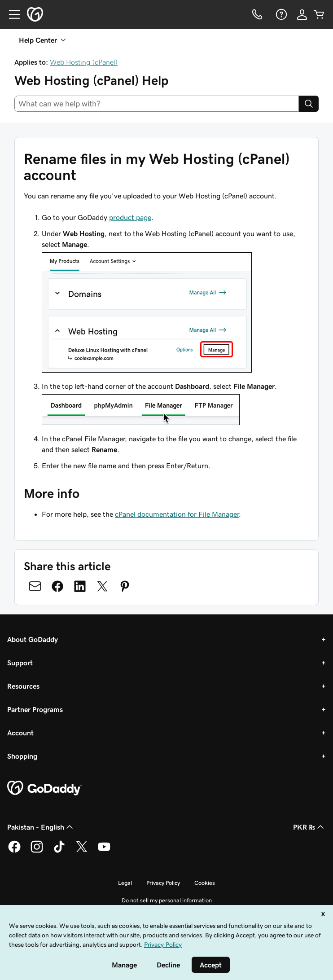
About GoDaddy (33, 639)
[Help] (280, 14)
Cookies (205, 883)
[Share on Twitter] (102, 586)
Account (20, 733)
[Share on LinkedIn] (80, 586)
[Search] (309, 104)
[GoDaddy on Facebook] (14, 851)
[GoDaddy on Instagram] (37, 851)
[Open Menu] (11, 14)
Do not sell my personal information (167, 900)
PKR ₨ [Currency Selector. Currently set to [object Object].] (309, 827)
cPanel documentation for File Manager (177, 514)
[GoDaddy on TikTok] (59, 851)
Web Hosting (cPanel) (84, 62)
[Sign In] (302, 14)
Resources (23, 686)
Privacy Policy (163, 883)
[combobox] (157, 104)
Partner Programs (35, 709)
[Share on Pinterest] (125, 586)
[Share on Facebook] (57, 586)
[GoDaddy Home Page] (44, 788)
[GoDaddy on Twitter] (82, 851)
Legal (125, 883)
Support (20, 663)
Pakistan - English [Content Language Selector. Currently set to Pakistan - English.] (41, 827)
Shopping (22, 756)
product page (130, 217)
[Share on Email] (35, 586)
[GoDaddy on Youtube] (104, 851)
